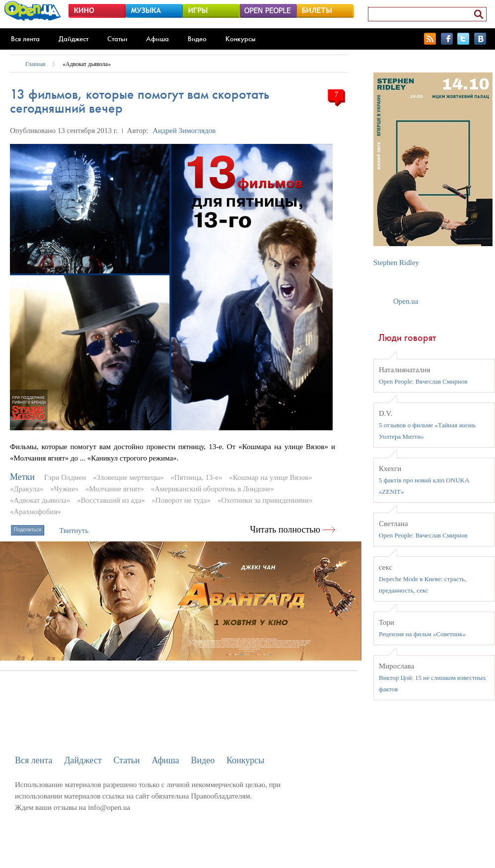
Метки (22, 477)
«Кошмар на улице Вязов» (270, 477)
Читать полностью (285, 530)
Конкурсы (241, 39)
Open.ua (406, 301)
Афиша (157, 39)
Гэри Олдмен (65, 477)
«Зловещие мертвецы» (128, 477)
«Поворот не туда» (181, 500)
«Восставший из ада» (111, 500)
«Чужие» (64, 489)
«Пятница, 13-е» (197, 477)
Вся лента (25, 39)
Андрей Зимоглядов (184, 131)
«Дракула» (27, 489)
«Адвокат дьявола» (87, 64)
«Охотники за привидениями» (265, 500)
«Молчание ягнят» (115, 489)
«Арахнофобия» (35, 512)
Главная (35, 64)
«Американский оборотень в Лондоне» (212, 489)
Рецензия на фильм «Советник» (422, 634)
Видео (197, 39)
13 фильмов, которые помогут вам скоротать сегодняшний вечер (140, 101)
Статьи (117, 39)
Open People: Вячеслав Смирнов (423, 381)
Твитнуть (74, 531)
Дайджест (73, 39)
